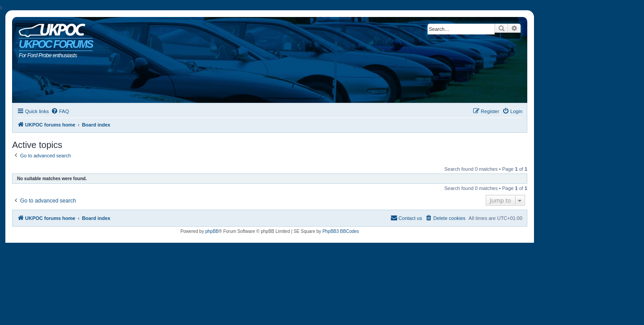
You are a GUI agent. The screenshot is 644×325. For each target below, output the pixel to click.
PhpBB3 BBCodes (341, 231)
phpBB (212, 231)
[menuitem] (60, 111)
